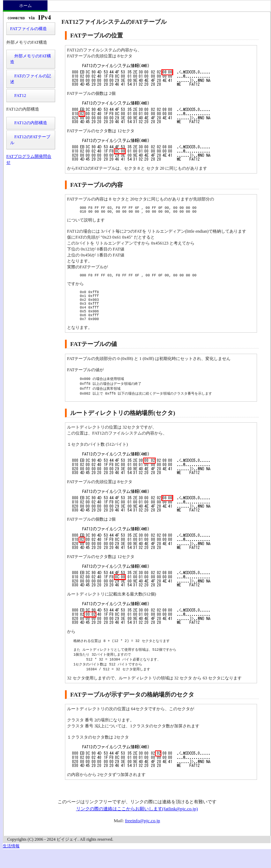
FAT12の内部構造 (29, 123)
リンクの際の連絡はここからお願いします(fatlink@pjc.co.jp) (137, 825)
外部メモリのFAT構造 (31, 59)
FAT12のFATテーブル (30, 140)
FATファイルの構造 (28, 29)
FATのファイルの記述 (31, 79)
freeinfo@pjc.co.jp (142, 837)
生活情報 (11, 862)
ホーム (25, 6)
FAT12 (18, 96)
